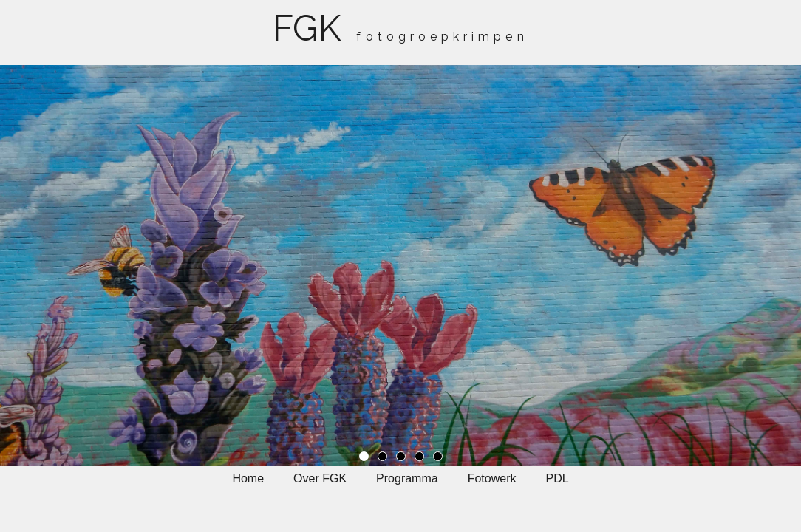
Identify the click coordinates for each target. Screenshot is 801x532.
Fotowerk (492, 478)
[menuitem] (248, 486)
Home (248, 478)
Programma (407, 478)
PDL (557, 478)
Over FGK (320, 478)
